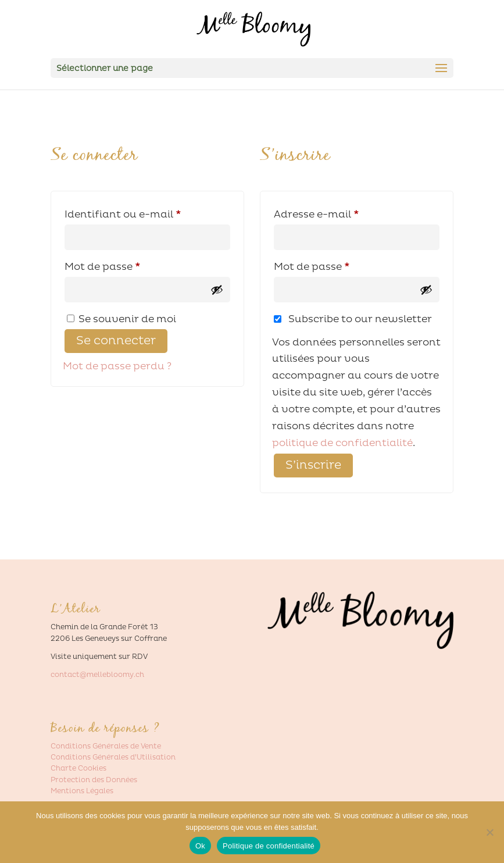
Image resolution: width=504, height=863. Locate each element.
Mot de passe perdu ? (117, 366)
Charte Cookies (78, 769)
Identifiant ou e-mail (147, 213)
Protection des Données (94, 780)
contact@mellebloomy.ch (97, 675)
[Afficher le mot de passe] (217, 290)
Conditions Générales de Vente (106, 746)
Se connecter (116, 341)
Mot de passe (131, 265)
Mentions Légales (82, 791)
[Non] (489, 832)
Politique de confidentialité (269, 846)
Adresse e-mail (345, 213)
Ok (200, 846)
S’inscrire (313, 465)
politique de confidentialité (342, 443)
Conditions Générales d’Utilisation (113, 757)
